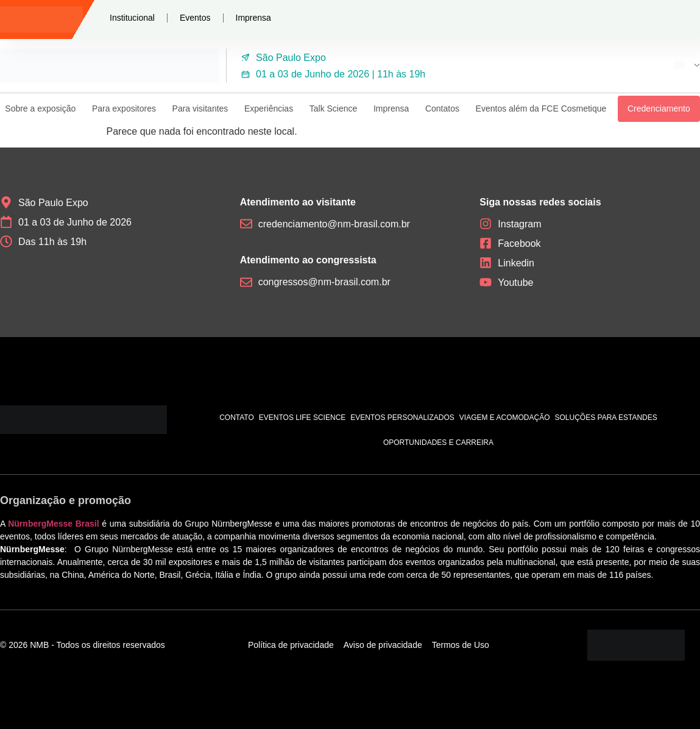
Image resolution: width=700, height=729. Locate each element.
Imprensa (253, 18)
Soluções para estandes (606, 418)
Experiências (269, 108)
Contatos (442, 108)
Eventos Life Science (302, 418)
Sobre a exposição (40, 108)
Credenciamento (659, 108)
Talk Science (334, 108)
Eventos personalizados (402, 418)
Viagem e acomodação (505, 418)
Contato (237, 418)
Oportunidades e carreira (438, 443)
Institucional (132, 18)
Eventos (195, 18)
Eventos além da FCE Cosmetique (541, 108)
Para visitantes (200, 108)
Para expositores (124, 108)
